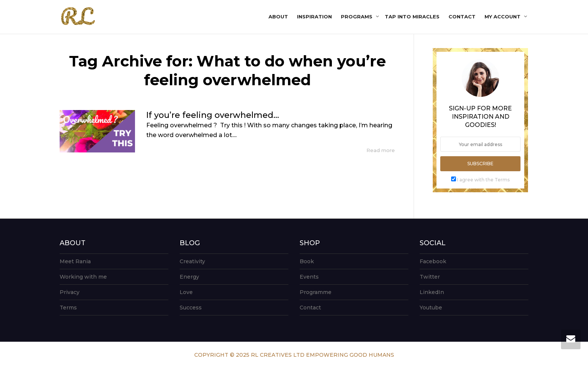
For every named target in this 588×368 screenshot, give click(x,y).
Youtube (431, 308)
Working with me (83, 277)
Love (186, 292)
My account (503, 17)
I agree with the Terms (483, 180)
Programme (316, 292)
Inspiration (314, 17)
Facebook (433, 261)
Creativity (192, 261)
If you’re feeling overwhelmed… (213, 115)
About (278, 17)
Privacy (70, 292)
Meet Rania (75, 261)
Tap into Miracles (412, 17)
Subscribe (480, 164)
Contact (462, 17)
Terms (68, 308)
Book (307, 261)
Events (309, 277)
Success (191, 308)
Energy (189, 277)
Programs (357, 17)
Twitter (430, 277)
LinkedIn (432, 292)
